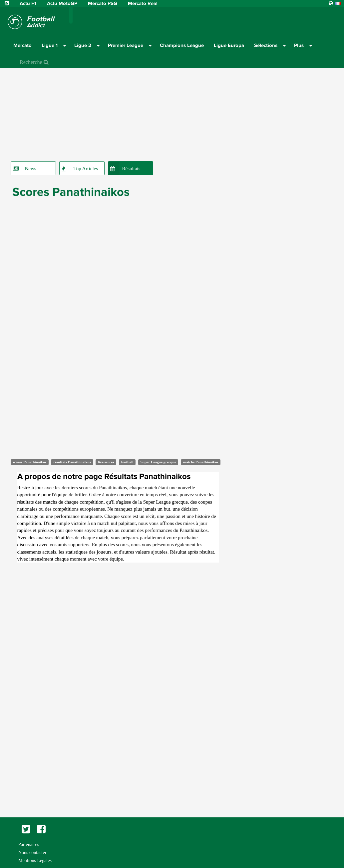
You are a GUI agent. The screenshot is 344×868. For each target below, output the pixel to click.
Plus (299, 45)
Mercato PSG (103, 3)
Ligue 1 (50, 45)
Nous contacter (32, 853)
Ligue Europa (229, 45)
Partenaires (29, 845)
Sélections (266, 45)
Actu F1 (28, 3)
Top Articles (86, 169)
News (31, 169)
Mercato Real (143, 3)
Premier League (126, 45)
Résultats (131, 169)
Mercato (22, 45)
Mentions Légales (35, 861)
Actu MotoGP (63, 3)
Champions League (182, 45)
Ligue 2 (83, 45)
